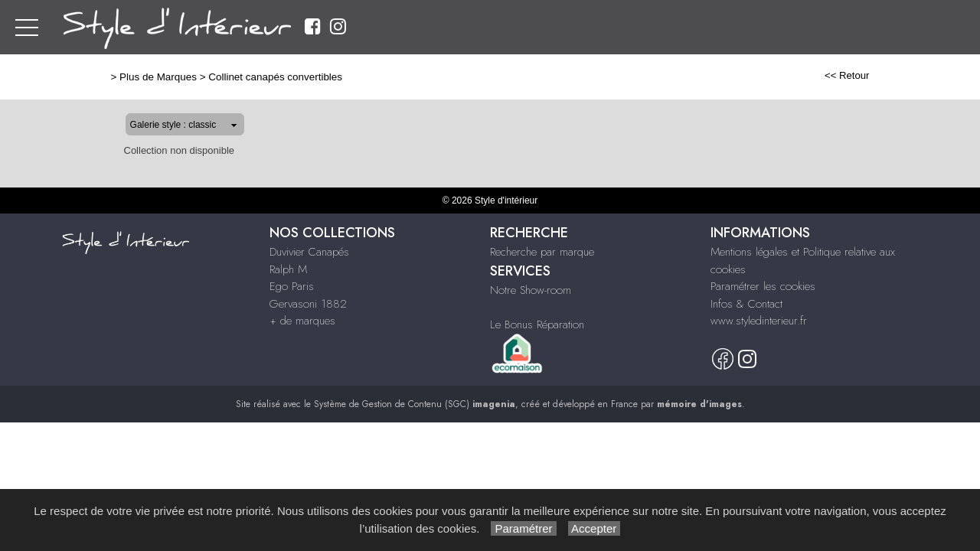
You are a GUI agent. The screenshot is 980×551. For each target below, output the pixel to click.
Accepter (595, 528)
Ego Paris (618, 28)
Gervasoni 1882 (686, 28)
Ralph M (566, 28)
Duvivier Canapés (309, 252)
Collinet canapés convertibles (226, 77)
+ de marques (765, 28)
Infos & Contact (746, 304)
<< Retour (896, 75)
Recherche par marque (542, 252)
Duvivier (516, 28)
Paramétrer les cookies (763, 286)
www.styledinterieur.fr (759, 321)
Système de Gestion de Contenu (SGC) (415, 404)
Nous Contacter (938, 28)
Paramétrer (523, 528)
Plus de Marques (109, 77)
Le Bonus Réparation (537, 324)
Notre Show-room (531, 290)
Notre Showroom (849, 28)
